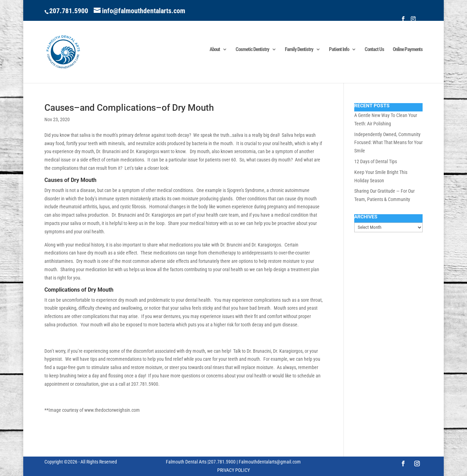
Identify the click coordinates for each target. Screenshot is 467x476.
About (215, 50)
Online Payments (408, 50)
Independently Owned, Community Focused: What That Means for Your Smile (388, 143)
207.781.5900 (69, 11)
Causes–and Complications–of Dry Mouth (129, 108)
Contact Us (374, 50)
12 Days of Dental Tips (376, 161)
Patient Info (339, 50)
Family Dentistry (299, 50)
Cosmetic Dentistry (252, 50)
